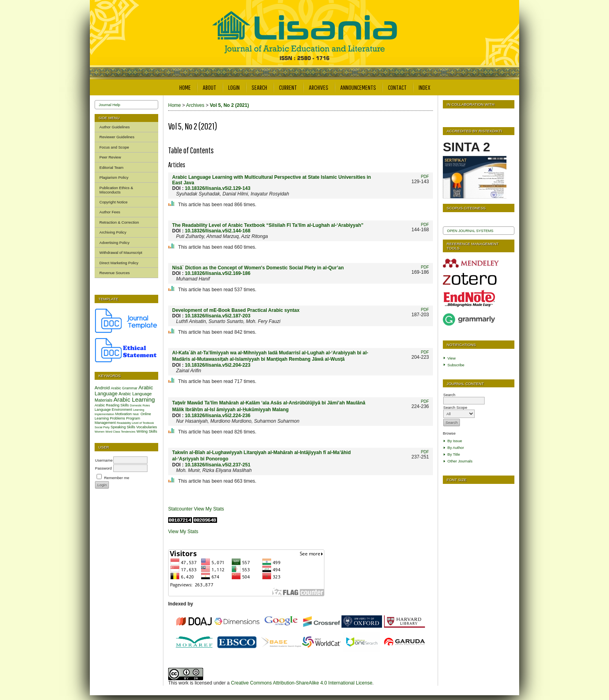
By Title (454, 454)
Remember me (117, 478)
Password (103, 468)
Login (234, 87)
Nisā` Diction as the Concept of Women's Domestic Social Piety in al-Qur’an (258, 268)
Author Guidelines (114, 127)
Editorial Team (112, 167)
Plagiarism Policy (114, 177)
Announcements (358, 87)
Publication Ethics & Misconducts (116, 190)
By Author (456, 448)
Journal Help (110, 105)
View (452, 358)
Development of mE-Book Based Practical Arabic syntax (236, 310)
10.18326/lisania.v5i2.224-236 (218, 416)
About (209, 87)
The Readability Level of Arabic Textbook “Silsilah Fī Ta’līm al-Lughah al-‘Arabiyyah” (268, 225)
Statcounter (180, 509)
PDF (425, 177)
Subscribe (456, 365)
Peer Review (110, 157)
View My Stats (209, 509)
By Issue (455, 441)
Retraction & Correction (119, 222)
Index (424, 87)
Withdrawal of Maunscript (121, 252)
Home (185, 87)
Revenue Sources (114, 273)
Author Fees (110, 212)
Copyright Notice (113, 202)
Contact (397, 87)
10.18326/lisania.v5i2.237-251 (218, 465)
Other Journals (460, 461)
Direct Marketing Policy (119, 263)
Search (259, 87)
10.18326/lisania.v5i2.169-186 (218, 273)
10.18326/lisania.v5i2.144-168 (218, 231)
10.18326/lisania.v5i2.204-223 (218, 365)
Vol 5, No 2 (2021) (229, 105)
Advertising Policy (114, 243)
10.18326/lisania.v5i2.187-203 (218, 316)
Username (104, 460)
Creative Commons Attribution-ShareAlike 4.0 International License (302, 683)
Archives (319, 87)
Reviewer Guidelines (117, 137)
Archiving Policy (113, 232)
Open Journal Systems (470, 231)
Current (288, 87)
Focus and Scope (114, 147)
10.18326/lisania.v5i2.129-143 (218, 188)
